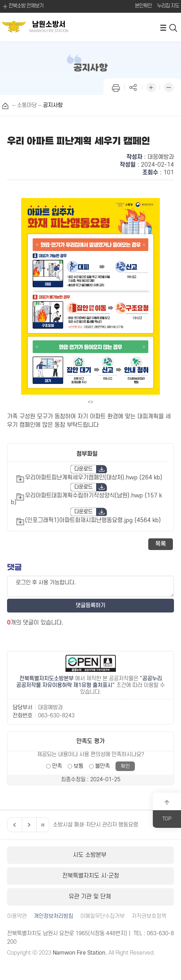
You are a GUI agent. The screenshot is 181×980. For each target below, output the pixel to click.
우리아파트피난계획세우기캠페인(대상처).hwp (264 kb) (94, 478)
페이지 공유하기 (133, 87)
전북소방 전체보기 (23, 6)
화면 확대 (151, 87)
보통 (79, 766)
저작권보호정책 (149, 916)
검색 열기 (174, 27)
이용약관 (17, 916)
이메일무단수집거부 (102, 916)
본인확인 (143, 6)
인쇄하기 (116, 87)
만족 (57, 766)
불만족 (102, 766)
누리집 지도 (168, 6)
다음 (28, 825)
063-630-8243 (56, 716)
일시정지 (43, 825)
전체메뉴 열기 (163, 27)
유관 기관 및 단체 (91, 897)
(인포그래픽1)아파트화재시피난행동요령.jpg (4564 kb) (93, 520)
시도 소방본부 (90, 855)
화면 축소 (169, 87)
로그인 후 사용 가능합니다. (90, 586)
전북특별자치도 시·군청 (91, 876)
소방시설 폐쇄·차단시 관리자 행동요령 (95, 825)
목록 (161, 544)
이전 (14, 825)
